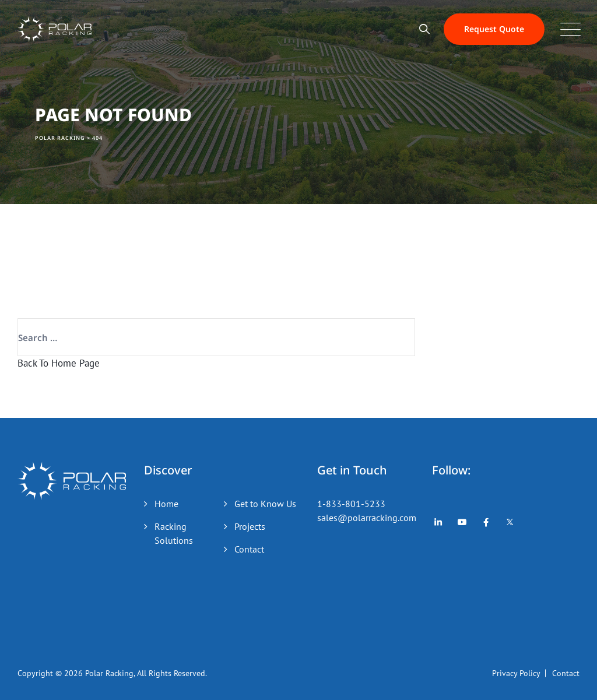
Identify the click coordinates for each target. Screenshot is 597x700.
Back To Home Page (59, 363)
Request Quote (494, 29)
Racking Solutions (174, 533)
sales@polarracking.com (367, 518)
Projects (250, 526)
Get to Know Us (265, 504)
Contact (249, 549)
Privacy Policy (516, 673)
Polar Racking (109, 673)
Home (166, 504)
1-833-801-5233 (351, 504)
